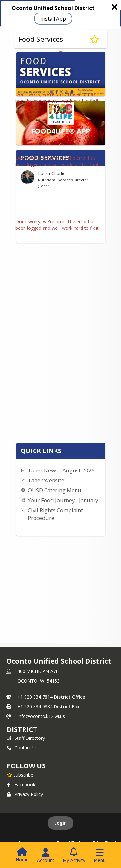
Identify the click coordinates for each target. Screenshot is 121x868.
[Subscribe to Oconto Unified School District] (20, 775)
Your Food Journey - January (63, 500)
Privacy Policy (25, 794)
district (22, 729)
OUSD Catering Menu (55, 490)
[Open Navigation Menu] (100, 855)
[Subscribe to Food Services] (94, 39)
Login (60, 823)
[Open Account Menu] (46, 855)
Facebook (21, 785)
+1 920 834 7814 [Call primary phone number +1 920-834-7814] (35, 697)
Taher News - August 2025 (61, 470)
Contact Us (22, 748)
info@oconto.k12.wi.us (41, 716)
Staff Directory (26, 738)
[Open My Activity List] (74, 855)
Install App (53, 19)
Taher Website (46, 480)
